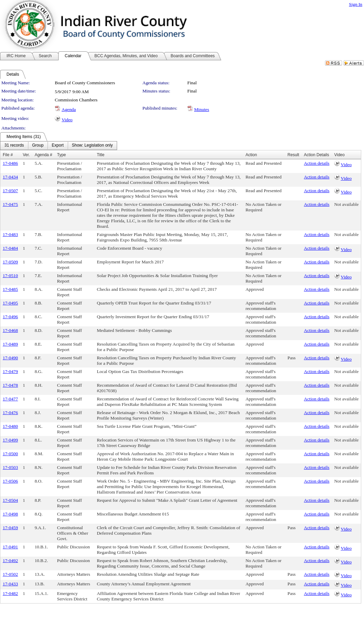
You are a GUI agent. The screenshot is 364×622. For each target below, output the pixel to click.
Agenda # (43, 155)
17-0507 (10, 191)
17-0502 (10, 574)
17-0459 (10, 528)
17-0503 (10, 467)
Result (293, 155)
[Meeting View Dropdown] (92, 146)
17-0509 (10, 262)
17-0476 (10, 413)
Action (251, 155)
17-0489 (10, 344)
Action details (317, 163)
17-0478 (10, 385)
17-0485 (10, 289)
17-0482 (10, 593)
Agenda (69, 109)
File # (8, 155)
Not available (346, 204)
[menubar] (59, 146)
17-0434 (10, 177)
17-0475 (10, 204)
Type (62, 155)
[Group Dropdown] (38, 146)
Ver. (26, 155)
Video (67, 120)
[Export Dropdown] (58, 146)
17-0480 (10, 426)
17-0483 (10, 234)
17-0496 (10, 317)
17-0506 (10, 481)
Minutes (202, 109)
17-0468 (10, 330)
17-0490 (10, 358)
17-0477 (10, 399)
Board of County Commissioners (85, 83)
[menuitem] (14, 146)
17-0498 (10, 514)
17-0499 (10, 440)
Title (101, 155)
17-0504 (10, 500)
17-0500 (10, 454)
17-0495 (10, 303)
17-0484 (10, 248)
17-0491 (10, 547)
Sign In (356, 4)
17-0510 (10, 276)
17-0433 (10, 584)
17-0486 (10, 163)
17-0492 (10, 561)
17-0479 (10, 371)
